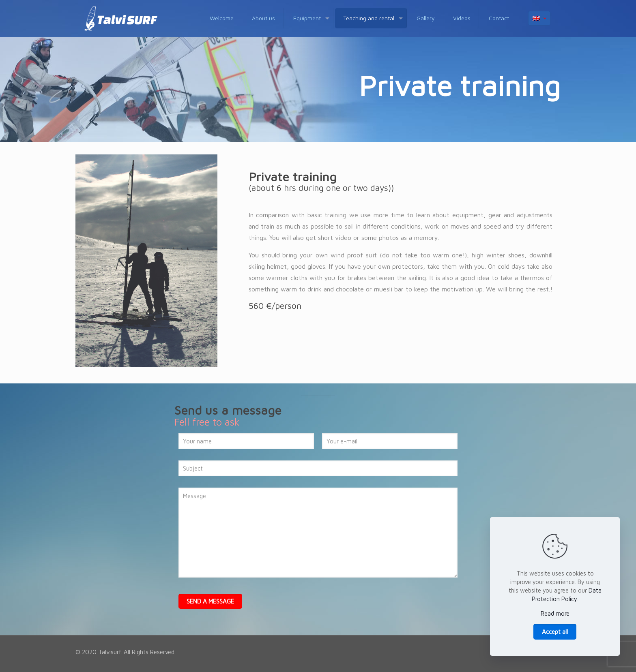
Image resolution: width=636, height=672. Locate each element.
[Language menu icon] (539, 18)
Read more (555, 613)
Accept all (555, 632)
